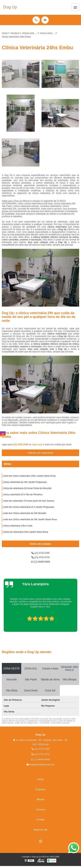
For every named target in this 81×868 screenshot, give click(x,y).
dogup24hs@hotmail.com (41, 765)
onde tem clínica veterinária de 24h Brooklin (25, 513)
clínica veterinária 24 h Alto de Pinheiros (23, 495)
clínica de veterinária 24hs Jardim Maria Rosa (26, 532)
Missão (40, 799)
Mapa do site (40, 830)
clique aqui (37, 445)
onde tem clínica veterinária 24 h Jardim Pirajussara (29, 507)
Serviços (41, 809)
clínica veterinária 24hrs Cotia (18, 526)
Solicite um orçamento (40, 453)
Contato (41, 820)
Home (40, 779)
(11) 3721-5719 (40, 557)
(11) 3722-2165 (21, 445)
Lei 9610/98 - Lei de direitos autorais (54, 723)
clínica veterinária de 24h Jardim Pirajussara (25, 482)
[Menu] (75, 7)
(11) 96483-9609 (40, 562)
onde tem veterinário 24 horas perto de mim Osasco (29, 501)
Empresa (40, 789)
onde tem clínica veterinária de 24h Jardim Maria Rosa (30, 519)
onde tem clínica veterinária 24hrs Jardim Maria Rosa (29, 476)
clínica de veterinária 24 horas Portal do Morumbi (27, 488)
